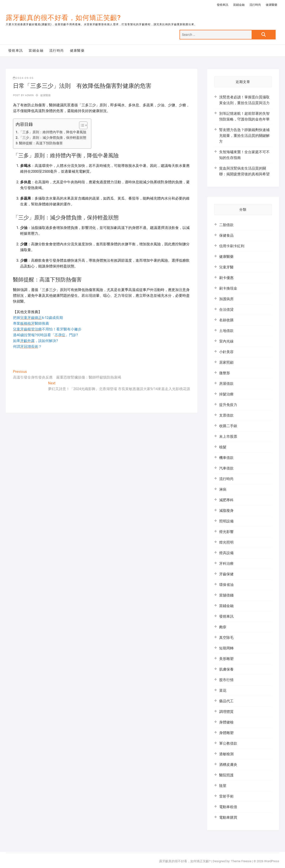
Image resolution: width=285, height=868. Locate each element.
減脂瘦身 (226, 511)
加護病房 (226, 299)
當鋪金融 (239, 5)
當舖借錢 (226, 595)
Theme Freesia (241, 861)
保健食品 (226, 235)
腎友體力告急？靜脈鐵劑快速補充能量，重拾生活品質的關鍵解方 (244, 136)
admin (29, 95)
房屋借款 (226, 384)
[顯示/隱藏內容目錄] (81, 125)
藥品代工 (226, 701)
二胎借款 (226, 225)
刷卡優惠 (226, 278)
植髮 (223, 447)
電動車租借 (228, 807)
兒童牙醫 (226, 267)
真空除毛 (226, 638)
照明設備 (226, 521)
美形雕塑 (226, 659)
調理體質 (226, 712)
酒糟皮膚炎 (228, 765)
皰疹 (223, 627)
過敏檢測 (226, 754)
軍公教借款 (228, 743)
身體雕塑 (226, 733)
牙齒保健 (226, 574)
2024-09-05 (23, 78)
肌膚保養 (226, 669)
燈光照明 (226, 542)
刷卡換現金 (228, 288)
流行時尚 (255, 5)
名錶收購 (226, 320)
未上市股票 (228, 437)
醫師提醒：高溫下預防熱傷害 (41, 143)
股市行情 (226, 680)
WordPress (272, 861)
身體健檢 (226, 722)
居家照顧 (226, 362)
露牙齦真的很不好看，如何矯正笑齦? (63, 18)
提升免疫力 (228, 405)
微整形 (225, 373)
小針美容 (226, 352)
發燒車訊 (223, 5)
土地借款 (226, 331)
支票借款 (226, 415)
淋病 (223, 489)
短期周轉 (226, 648)
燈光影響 (226, 532)
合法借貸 (226, 310)
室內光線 (226, 341)
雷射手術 (226, 796)
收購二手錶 (228, 426)
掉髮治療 (226, 394)
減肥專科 (226, 500)
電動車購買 (228, 817)
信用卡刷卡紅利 (232, 246)
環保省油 (226, 585)
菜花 (223, 691)
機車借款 (226, 458)
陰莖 (223, 786)
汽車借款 (226, 468)
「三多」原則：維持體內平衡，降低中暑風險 (53, 132)
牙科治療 (226, 564)
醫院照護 (226, 775)
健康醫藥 (272, 5)
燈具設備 (226, 553)
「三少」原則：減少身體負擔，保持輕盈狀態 (53, 138)
